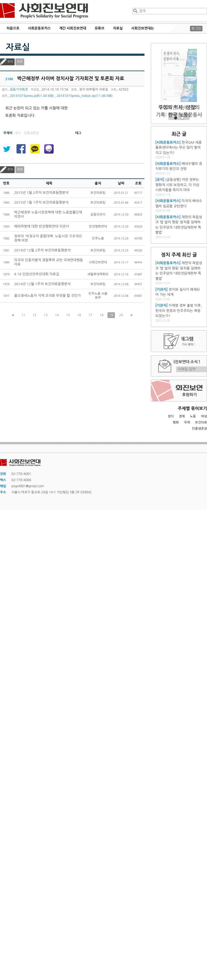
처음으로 (13, 28)
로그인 (196, 29)
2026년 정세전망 (179, 107)
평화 (176, 422)
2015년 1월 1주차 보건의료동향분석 (41, 202)
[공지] (160, 180)
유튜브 (100, 28)
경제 (182, 416)
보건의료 (201, 422)
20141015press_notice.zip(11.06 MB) (85, 96)
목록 (20, 62)
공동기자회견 (19, 89)
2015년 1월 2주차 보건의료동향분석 (41, 193)
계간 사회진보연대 (73, 28)
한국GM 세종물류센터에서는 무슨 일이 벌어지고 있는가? (179, 148)
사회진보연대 (44, 11)
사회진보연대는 (143, 28)
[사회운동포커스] (168, 142)
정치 (171, 416)
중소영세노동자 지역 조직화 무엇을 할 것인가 (47, 296)
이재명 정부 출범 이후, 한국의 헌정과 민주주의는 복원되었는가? (179, 311)
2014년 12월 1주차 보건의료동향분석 (42, 284)
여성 (204, 416)
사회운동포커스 (39, 28)
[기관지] (162, 290)
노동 (193, 416)
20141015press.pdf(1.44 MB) (32, 96)
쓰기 (10, 62)
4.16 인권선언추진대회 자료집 (37, 274)
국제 (187, 422)
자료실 (118, 28)
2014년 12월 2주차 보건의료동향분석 (42, 250)
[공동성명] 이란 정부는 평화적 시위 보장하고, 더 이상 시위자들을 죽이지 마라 (177, 185)
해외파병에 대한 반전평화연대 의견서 (42, 226)
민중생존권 (200, 429)
